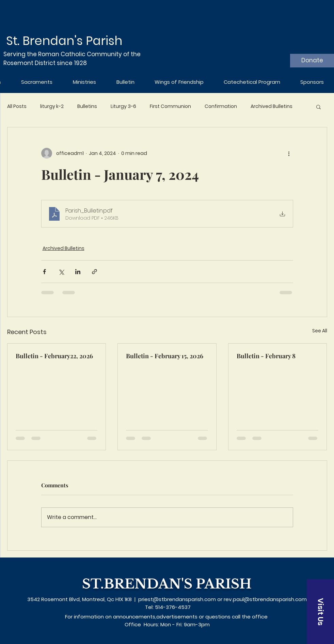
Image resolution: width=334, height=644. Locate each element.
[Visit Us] (320, 612)
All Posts (17, 106)
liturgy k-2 (52, 106)
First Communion (170, 106)
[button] (319, 107)
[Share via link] (94, 272)
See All (320, 331)
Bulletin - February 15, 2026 (165, 356)
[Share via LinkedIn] (78, 272)
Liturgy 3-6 (123, 106)
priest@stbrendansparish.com (177, 599)
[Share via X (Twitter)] (61, 272)
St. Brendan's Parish (64, 41)
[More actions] (289, 153)
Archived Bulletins (272, 106)
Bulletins (87, 106)
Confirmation (221, 106)
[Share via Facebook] (44, 272)
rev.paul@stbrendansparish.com (265, 599)
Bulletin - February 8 (266, 356)
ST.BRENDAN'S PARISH (167, 584)
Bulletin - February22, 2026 (54, 356)
